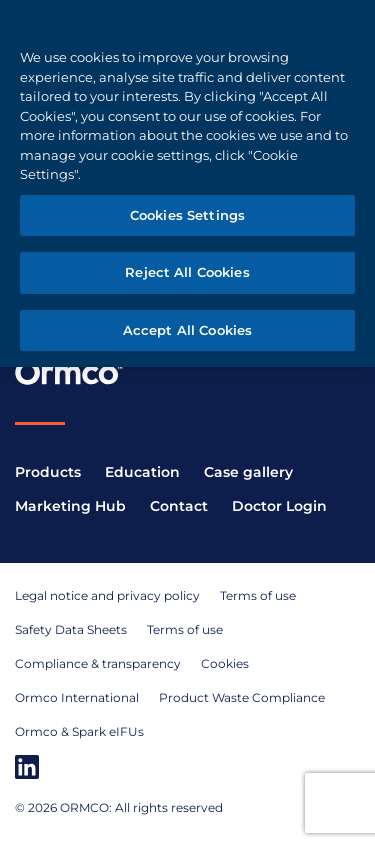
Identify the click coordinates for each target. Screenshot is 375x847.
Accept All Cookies (187, 330)
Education (142, 472)
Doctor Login (279, 506)
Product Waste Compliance (242, 697)
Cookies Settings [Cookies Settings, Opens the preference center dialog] (187, 215)
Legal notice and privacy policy (107, 595)
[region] (187, 183)
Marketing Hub (70, 506)
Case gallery (248, 472)
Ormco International (77, 697)
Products (48, 472)
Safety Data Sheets (71, 629)
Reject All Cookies (187, 272)
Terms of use (258, 595)
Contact (179, 506)
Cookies (225, 663)
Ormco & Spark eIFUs (79, 731)
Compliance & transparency (98, 663)
